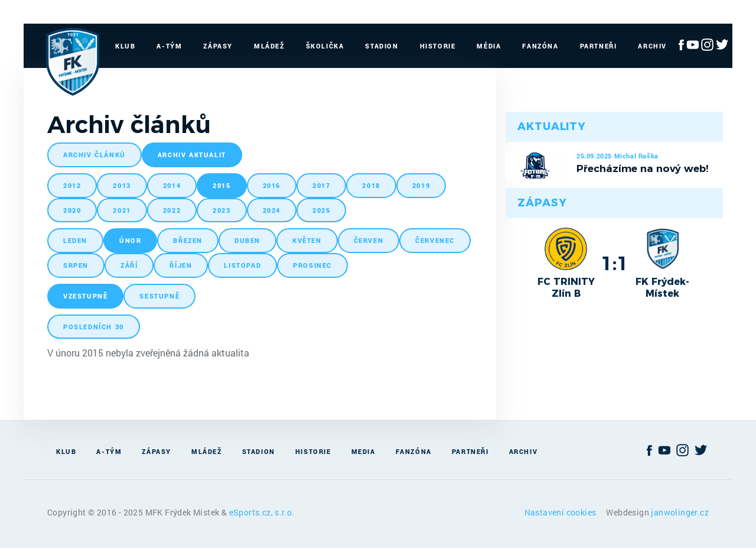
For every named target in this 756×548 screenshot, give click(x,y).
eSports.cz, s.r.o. (262, 512)
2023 (221, 210)
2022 (172, 210)
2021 (122, 210)
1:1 (615, 263)
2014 (172, 185)
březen (188, 240)
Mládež (269, 46)
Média (489, 46)
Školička (325, 46)
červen (369, 240)
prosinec (312, 265)
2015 (221, 185)
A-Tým (169, 46)
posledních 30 (94, 327)
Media (364, 451)
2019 (421, 185)
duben (247, 240)
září (129, 265)
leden (75, 240)
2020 (72, 210)
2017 (321, 185)
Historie (438, 46)
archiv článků (94, 155)
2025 (321, 210)
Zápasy (218, 46)
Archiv (652, 46)
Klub (125, 46)
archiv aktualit (192, 155)
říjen (181, 265)
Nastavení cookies (561, 512)
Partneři (599, 46)
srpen (76, 265)
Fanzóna (540, 46)
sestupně (159, 296)
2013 (122, 185)
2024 (272, 210)
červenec (435, 240)
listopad (242, 265)
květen (307, 240)
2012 (72, 185)
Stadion (382, 46)
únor (130, 240)
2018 (371, 185)
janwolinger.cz (680, 512)
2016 (272, 185)
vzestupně (85, 296)
